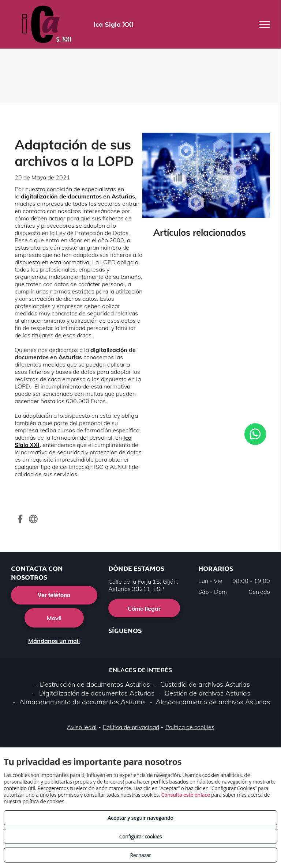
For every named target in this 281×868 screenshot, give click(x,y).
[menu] (265, 24)
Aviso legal (82, 727)
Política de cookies (190, 727)
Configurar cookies (141, 836)
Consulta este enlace (185, 795)
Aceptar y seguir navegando (140, 818)
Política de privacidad (131, 727)
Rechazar (140, 855)
